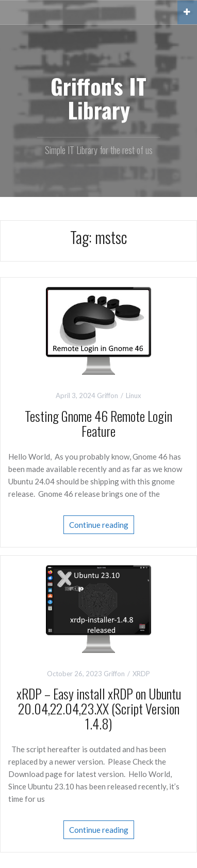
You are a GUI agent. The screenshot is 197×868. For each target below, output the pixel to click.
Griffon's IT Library (98, 98)
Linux (134, 395)
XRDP (141, 674)
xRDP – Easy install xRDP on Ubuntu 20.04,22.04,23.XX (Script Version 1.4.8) (99, 708)
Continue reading (99, 525)
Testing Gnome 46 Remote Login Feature (98, 423)
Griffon (108, 395)
